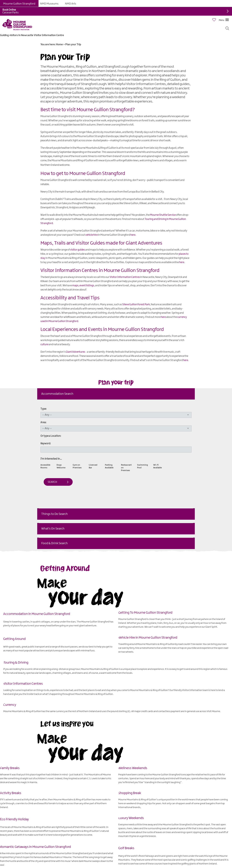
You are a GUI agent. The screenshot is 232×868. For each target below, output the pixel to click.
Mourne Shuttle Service (163, 215)
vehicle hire (91, 235)
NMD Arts (71, 4)
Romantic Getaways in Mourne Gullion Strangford (35, 847)
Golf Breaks (126, 848)
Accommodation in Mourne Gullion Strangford (37, 614)
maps (75, 286)
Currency (10, 705)
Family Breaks (10, 768)
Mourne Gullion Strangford (19, 4)
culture (44, 345)
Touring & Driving (16, 663)
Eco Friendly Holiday (14, 819)
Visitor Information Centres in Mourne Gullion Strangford (100, 271)
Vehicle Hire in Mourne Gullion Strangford (148, 638)
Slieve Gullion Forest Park (136, 305)
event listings (87, 286)
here (133, 235)
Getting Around (14, 639)
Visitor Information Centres (125, 277)
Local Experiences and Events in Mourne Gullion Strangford (102, 330)
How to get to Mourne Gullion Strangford (83, 174)
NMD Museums (49, 4)
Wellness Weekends (133, 768)
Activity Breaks (11, 793)
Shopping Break (130, 793)
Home (59, 45)
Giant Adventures (75, 352)
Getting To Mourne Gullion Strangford (145, 613)
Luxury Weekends (131, 818)
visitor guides (77, 250)
